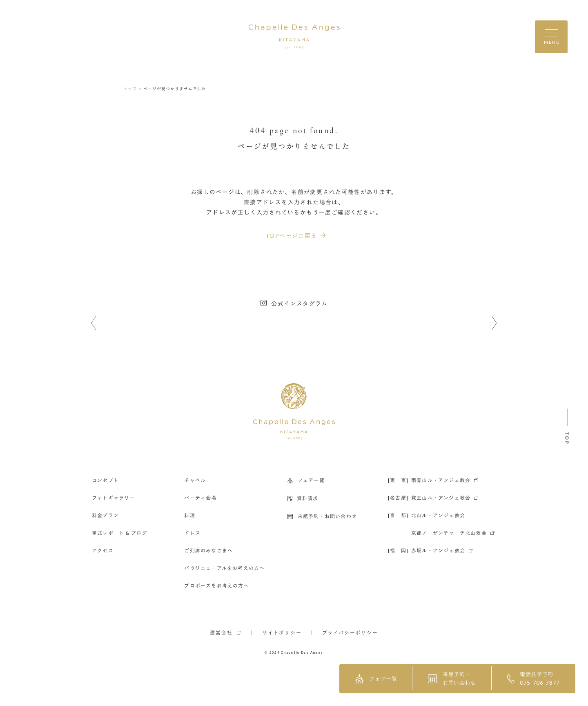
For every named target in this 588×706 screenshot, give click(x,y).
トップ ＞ (133, 89)
